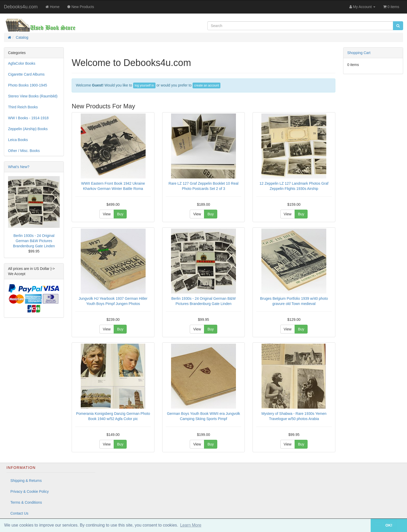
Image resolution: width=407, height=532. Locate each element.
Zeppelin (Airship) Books (28, 129)
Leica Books (18, 140)
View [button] (107, 214)
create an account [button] (206, 85)
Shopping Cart (359, 53)
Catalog (22, 37)
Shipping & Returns (26, 481)
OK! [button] (389, 525)
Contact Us (19, 513)
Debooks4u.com (21, 7)
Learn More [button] (191, 525)
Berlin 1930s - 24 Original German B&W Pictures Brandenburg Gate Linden (34, 241)
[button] (363, 525)
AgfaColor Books (22, 63)
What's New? (19, 167)
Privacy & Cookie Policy (30, 491)
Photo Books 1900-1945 (28, 85)
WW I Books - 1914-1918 (28, 118)
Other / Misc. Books (24, 151)
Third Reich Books (23, 107)
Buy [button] (120, 214)
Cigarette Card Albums (26, 74)
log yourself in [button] (144, 85)
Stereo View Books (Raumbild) (33, 96)
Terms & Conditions (26, 502)
